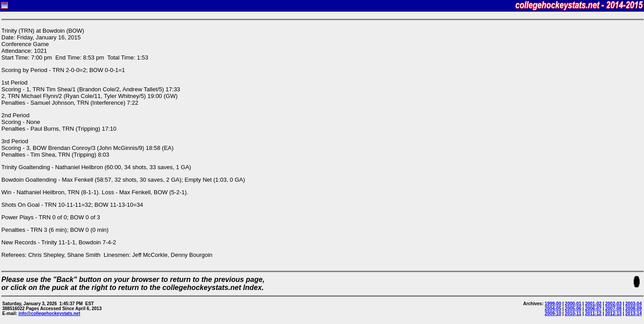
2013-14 (633, 313)
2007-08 (613, 309)
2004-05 (553, 309)
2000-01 (573, 304)
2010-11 (573, 313)
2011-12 (593, 313)
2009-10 (553, 313)
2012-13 (613, 313)
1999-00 (553, 304)
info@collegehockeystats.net (49, 313)
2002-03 (613, 304)
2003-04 (633, 304)
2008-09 (633, 309)
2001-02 (593, 304)
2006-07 (593, 309)
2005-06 (573, 309)
